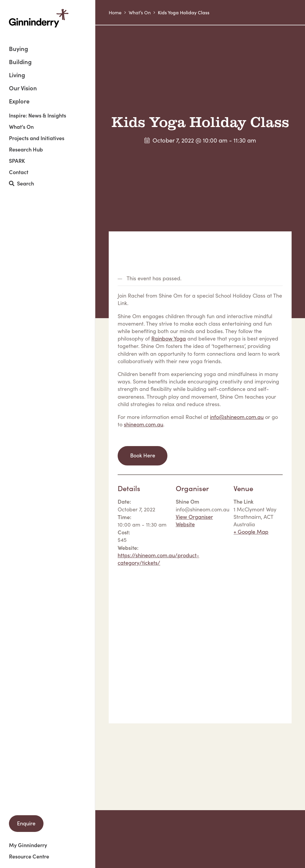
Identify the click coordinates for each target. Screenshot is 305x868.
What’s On (21, 127)
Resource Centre (29, 856)
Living (17, 75)
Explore (19, 101)
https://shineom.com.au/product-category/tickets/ (158, 559)
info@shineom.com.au (237, 417)
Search (21, 184)
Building (20, 62)
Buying (18, 49)
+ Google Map (251, 532)
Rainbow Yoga (169, 338)
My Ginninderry (28, 845)
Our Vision (23, 88)
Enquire (26, 823)
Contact (19, 172)
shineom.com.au (144, 424)
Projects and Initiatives (37, 138)
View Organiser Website (194, 520)
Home (115, 12)
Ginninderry (39, 18)
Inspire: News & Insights (38, 115)
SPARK (17, 161)
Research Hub (26, 149)
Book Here (143, 455)
